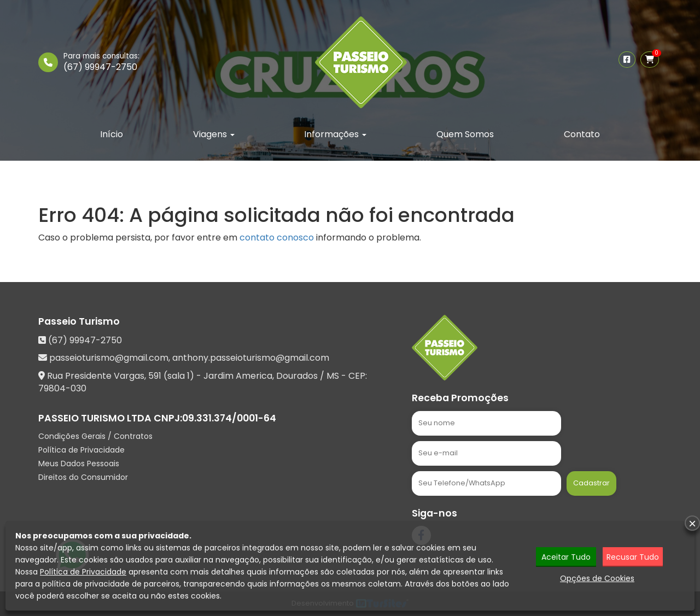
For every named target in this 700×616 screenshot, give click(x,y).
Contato (582, 134)
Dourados (297, 376)
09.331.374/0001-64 (229, 418)
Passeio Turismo (79, 321)
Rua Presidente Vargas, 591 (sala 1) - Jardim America (160, 376)
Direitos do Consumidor (83, 477)
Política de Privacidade (81, 450)
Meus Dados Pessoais (79, 464)
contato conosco (277, 237)
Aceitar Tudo (566, 558)
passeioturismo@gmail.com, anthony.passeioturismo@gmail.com (189, 358)
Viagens (214, 134)
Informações (335, 134)
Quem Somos (465, 134)
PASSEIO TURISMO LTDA (95, 418)
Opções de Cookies (597, 579)
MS (333, 376)
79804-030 (62, 388)
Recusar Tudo (633, 558)
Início (112, 134)
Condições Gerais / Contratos (95, 436)
